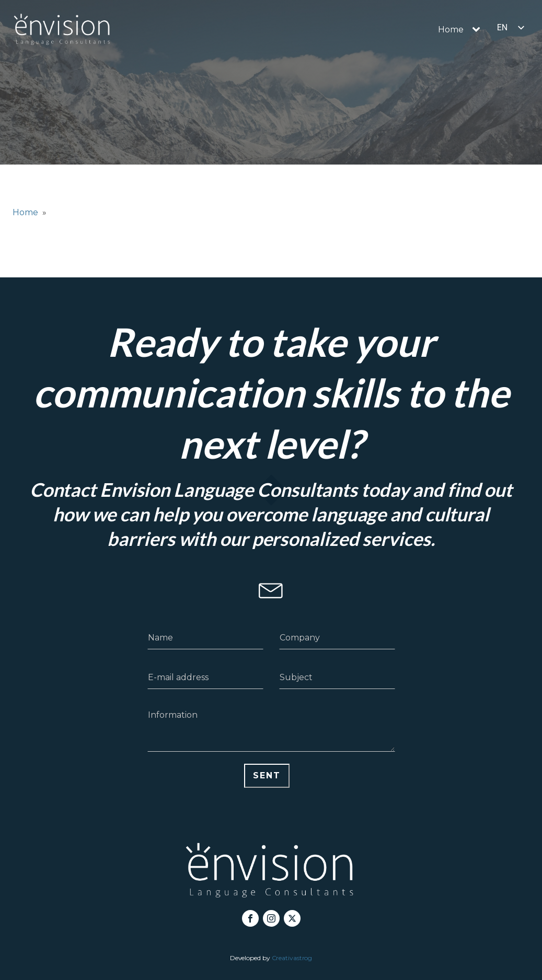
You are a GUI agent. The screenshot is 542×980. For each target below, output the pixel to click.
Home (451, 30)
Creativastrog (292, 958)
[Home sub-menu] (478, 30)
